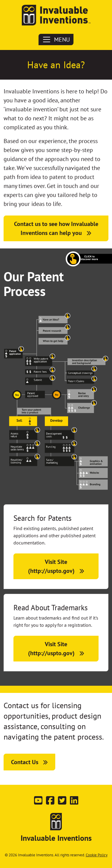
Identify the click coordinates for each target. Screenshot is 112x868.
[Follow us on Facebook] (50, 802)
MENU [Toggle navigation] (56, 40)
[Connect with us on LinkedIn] (74, 802)
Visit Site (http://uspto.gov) (51, 566)
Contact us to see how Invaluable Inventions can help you (56, 228)
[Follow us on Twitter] (62, 802)
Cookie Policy (97, 855)
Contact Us (25, 762)
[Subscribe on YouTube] (38, 802)
